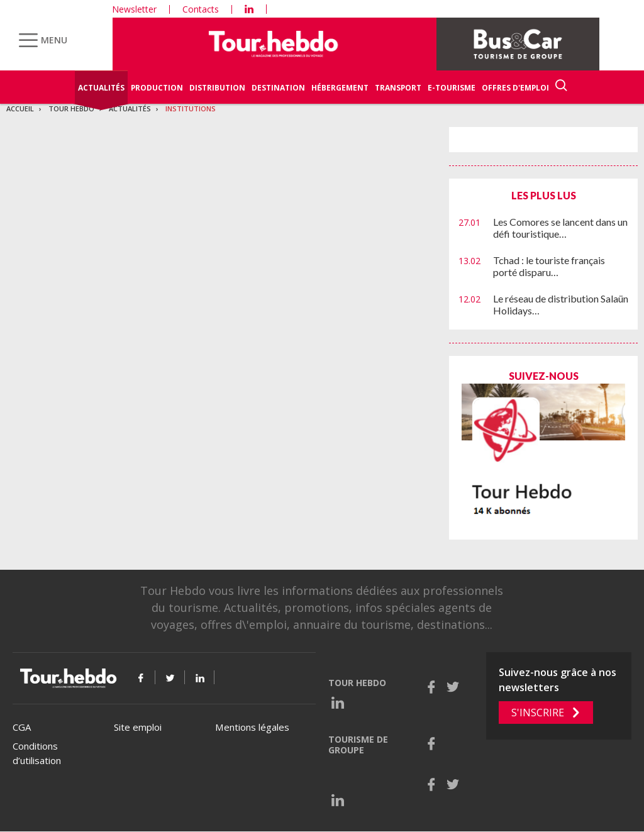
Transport (398, 88)
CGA (22, 727)
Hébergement (340, 88)
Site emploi (138, 727)
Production (157, 88)
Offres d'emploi (515, 88)
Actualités (101, 88)
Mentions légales (252, 727)
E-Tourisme (452, 88)
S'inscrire (538, 713)
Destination (278, 88)
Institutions (191, 108)
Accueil (20, 108)
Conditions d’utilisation (37, 753)
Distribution (217, 88)
